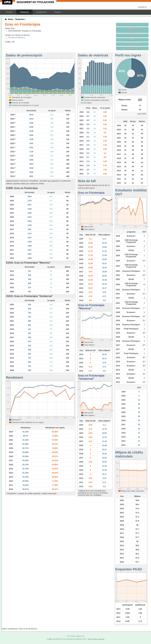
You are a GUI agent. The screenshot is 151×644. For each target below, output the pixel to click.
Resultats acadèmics (132, 44)
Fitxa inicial (132, 25)
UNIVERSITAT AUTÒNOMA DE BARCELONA (69, 639)
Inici (68, 636)
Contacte (142, 7)
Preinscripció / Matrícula (132, 30)
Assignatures (41, 12)
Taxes (132, 40)
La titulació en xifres (132, 48)
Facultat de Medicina (17, 38)
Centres (9, 12)
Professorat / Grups (132, 35)
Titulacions (24, 12)
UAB (8, 2)
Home (10, 19)
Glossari (58, 12)
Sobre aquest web (78, 636)
